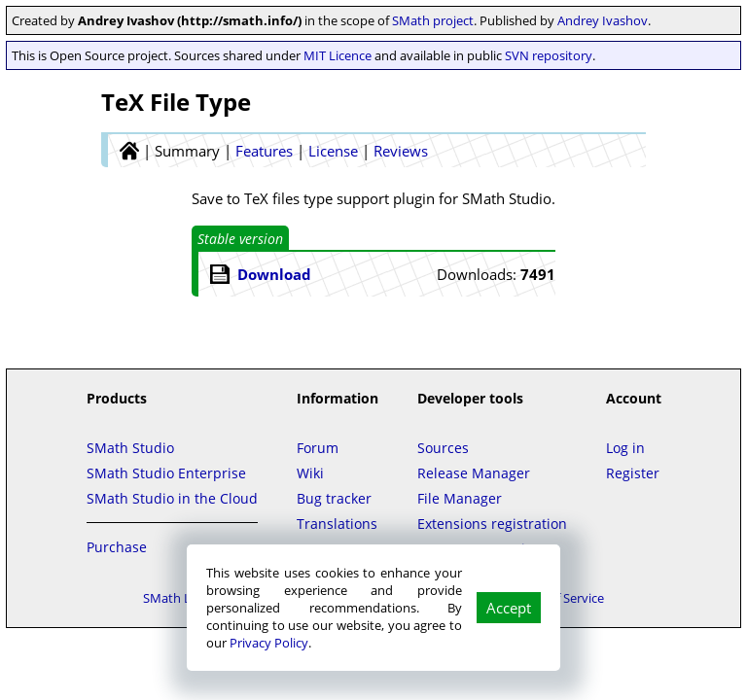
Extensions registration (492, 524)
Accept (509, 608)
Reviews (401, 151)
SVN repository (549, 55)
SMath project (433, 20)
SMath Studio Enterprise (166, 473)
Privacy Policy (269, 643)
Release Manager (474, 473)
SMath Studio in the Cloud (172, 498)
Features (264, 151)
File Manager (460, 498)
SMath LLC (174, 598)
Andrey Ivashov (603, 20)
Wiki (310, 473)
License (333, 151)
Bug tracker (334, 498)
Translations (337, 524)
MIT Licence (338, 55)
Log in (625, 448)
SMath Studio (130, 448)
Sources (443, 448)
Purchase (117, 547)
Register (633, 473)
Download (274, 274)
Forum (318, 448)
